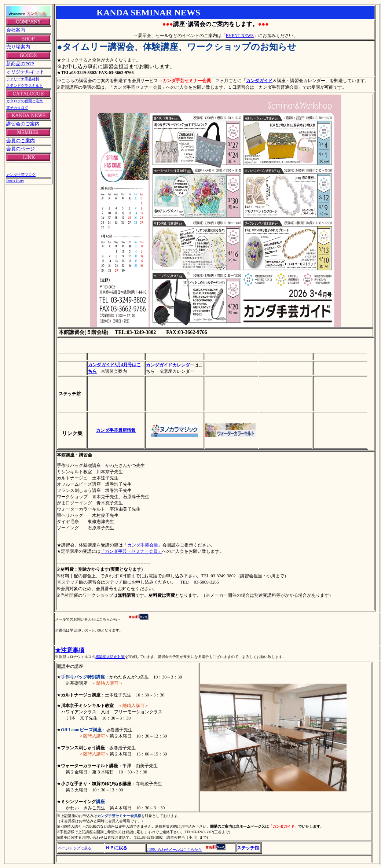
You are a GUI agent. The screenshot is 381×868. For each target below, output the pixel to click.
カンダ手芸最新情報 (116, 430)
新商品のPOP (20, 64)
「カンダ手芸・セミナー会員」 (131, 551)
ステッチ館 (248, 848)
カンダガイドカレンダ (168, 365)
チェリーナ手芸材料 (23, 79)
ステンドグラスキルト (25, 86)
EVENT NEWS (240, 36)
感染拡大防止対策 (110, 657)
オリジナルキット (25, 72)
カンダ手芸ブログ (21, 175)
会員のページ (21, 149)
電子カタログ (17, 108)
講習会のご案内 (23, 124)
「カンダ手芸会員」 (143, 545)
